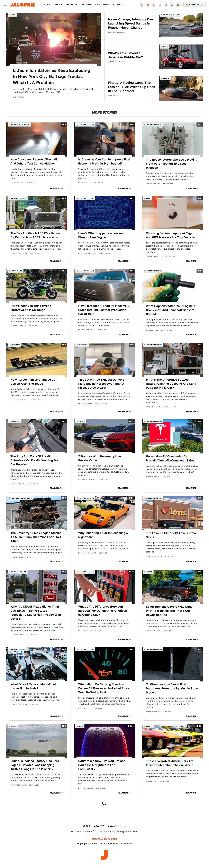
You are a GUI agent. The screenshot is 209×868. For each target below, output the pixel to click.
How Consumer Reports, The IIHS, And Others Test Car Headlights (34, 161)
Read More (55, 188)
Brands (86, 5)
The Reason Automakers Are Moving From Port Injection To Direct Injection (172, 164)
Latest (47, 5)
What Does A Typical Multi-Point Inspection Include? (33, 686)
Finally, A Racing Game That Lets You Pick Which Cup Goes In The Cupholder (131, 87)
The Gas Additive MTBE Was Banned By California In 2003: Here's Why (36, 235)
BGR (103, 844)
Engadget (82, 844)
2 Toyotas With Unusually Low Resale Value (100, 458)
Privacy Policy (117, 826)
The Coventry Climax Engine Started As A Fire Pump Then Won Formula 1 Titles (36, 537)
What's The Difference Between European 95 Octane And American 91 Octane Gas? (103, 611)
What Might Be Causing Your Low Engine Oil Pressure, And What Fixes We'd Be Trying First (104, 688)
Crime (149, 198)
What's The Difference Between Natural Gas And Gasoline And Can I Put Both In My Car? (171, 384)
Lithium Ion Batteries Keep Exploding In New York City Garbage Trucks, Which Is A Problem (51, 76)
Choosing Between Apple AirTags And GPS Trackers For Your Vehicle (170, 235)
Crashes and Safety (172, 15)
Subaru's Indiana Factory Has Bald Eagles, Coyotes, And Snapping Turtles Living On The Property (35, 765)
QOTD (165, 47)
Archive (99, 826)
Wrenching (83, 345)
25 (132, 498)
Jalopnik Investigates (20, 124)
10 (133, 572)
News (59, 5)
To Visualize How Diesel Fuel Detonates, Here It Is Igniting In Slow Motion (172, 688)
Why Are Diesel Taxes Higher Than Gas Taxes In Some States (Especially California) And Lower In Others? (36, 613)
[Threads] (166, 5)
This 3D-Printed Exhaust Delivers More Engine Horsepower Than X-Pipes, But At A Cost (102, 384)
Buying (118, 5)
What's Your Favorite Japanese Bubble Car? (125, 55)
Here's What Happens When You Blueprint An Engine (101, 235)
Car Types (102, 5)
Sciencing (113, 844)
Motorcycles (17, 271)
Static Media (86, 832)
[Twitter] (160, 5)
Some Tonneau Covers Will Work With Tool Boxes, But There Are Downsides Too (169, 611)
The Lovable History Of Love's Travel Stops (172, 535)
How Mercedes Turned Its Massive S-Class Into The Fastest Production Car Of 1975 (104, 310)
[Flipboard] (154, 5)
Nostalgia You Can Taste (21, 498)
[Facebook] (142, 5)
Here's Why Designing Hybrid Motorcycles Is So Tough (31, 308)
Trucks (149, 572)
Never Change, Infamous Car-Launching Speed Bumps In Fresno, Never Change (131, 23)
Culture (167, 78)
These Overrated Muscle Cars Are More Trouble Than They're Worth (170, 763)
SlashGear (127, 844)
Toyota (82, 421)
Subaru (14, 726)
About (86, 826)
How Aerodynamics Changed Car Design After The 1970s (34, 382)
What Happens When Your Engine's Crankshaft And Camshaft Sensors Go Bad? (170, 310)
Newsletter (195, 5)
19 (200, 726)
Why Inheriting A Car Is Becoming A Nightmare (103, 535)
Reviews (72, 5)
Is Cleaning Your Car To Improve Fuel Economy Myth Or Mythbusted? (104, 161)
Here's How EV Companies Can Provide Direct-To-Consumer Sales (170, 458)
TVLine (94, 844)
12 (133, 421)
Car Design (15, 345)
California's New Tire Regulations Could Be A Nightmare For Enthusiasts (102, 765)
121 (132, 726)
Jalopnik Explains (86, 124)
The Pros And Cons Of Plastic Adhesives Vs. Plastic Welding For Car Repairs (34, 460)
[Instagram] (172, 5)
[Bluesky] (148, 5)
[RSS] (178, 5)
